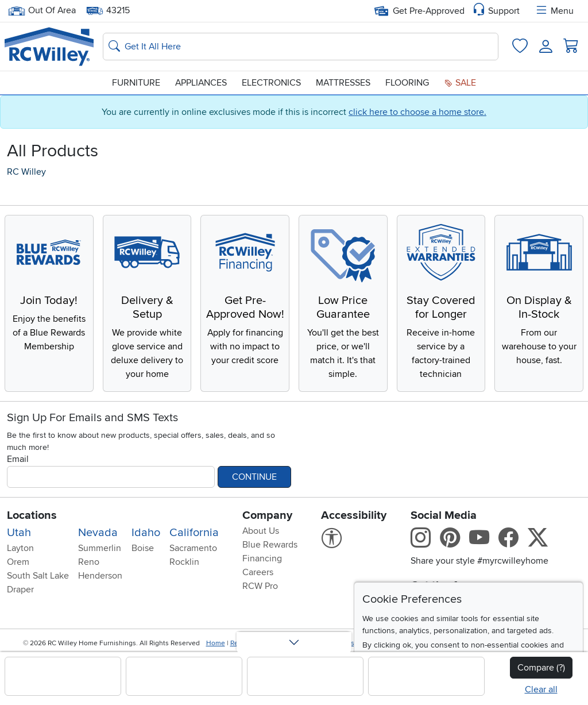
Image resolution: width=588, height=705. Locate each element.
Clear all (541, 689)
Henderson (100, 576)
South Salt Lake (38, 576)
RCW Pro (260, 586)
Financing (262, 558)
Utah (19, 533)
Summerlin (100, 548)
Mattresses (343, 83)
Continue (254, 477)
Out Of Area (42, 11)
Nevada (98, 533)
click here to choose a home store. (417, 112)
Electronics (271, 83)
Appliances (201, 83)
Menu (554, 11)
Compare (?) (541, 668)
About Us (261, 531)
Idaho (146, 533)
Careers (258, 572)
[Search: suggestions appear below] (301, 47)
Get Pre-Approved (419, 11)
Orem (18, 562)
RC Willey (26, 172)
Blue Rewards (270, 545)
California (194, 533)
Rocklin (184, 562)
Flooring (407, 83)
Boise (143, 548)
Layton (20, 548)
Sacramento (193, 548)
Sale (460, 83)
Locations (32, 515)
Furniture (136, 83)
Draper (20, 590)
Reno (89, 562)
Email (18, 459)
